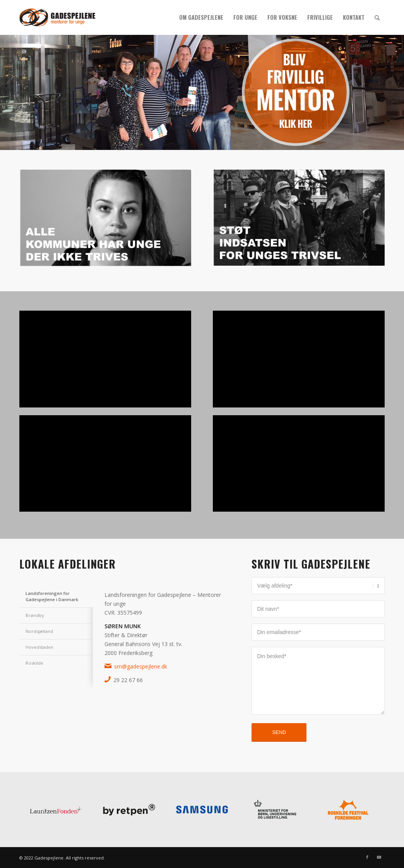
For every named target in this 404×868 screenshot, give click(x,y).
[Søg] (377, 17)
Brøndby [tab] (35, 615)
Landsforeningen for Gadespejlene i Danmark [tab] (52, 596)
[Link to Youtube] (379, 857)
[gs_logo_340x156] (57, 17)
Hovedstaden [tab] (39, 647)
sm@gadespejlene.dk (141, 666)
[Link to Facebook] (367, 857)
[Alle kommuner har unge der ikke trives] (105, 220)
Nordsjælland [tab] (39, 631)
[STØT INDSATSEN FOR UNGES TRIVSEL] (299, 219)
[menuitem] (201, 17)
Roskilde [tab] (34, 663)
